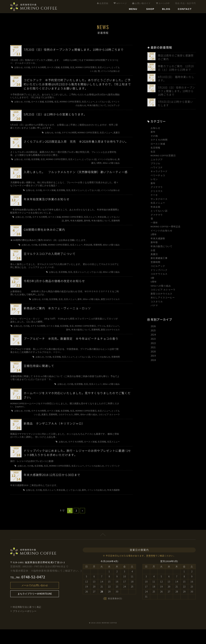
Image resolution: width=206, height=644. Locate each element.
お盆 (153, 251)
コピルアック (158, 267)
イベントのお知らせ (162, 232)
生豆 (153, 153)
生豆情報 (155, 149)
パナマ (154, 307)
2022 (153, 344)
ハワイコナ (157, 169)
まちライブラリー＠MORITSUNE (35, 608)
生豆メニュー (158, 204)
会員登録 (104, 3)
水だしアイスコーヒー (163, 299)
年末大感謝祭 (158, 240)
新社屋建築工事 (159, 259)
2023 (153, 340)
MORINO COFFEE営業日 (163, 157)
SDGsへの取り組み (161, 287)
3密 (152, 279)
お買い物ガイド (143, 3)
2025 (153, 332)
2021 (153, 349)
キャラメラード (159, 173)
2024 (153, 336)
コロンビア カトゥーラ (163, 291)
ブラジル (155, 165)
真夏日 (154, 255)
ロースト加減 (158, 145)
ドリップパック (159, 271)
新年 (153, 133)
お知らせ (155, 129)
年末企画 (155, 208)
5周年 (154, 283)
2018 (153, 361)
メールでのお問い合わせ (35, 600)
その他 (154, 137)
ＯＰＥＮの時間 (159, 141)
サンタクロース (159, 200)
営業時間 (155, 263)
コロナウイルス (159, 275)
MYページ (122, 3)
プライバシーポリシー (25, 626)
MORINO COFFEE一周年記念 (166, 228)
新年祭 (154, 244)
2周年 (154, 236)
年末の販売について (162, 247)
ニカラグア (157, 161)
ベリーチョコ (158, 176)
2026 (153, 327)
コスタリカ (157, 303)
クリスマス (157, 192)
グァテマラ (157, 188)
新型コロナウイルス (162, 295)
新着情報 (151, 571)
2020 (153, 353)
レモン (154, 180)
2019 (153, 357)
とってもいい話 (159, 212)
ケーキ (154, 196)
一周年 (154, 224)
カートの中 (164, 3)
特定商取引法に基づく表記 (27, 622)
